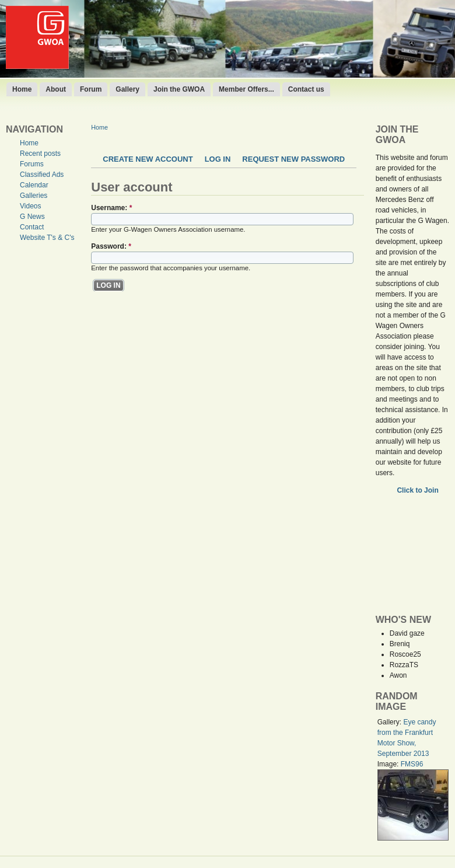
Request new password (293, 159)
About (56, 89)
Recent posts (40, 154)
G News (32, 217)
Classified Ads (42, 175)
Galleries (34, 196)
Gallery (127, 89)
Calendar (34, 185)
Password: (111, 246)
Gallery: (391, 722)
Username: (111, 208)
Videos (30, 206)
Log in (218, 159)
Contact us (306, 89)
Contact (32, 227)
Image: (389, 764)
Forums (32, 164)
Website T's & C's (47, 238)
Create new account (148, 159)
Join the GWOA (179, 89)
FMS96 (412, 764)
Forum (91, 89)
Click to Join (419, 490)
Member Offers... (246, 89)
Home (22, 89)
